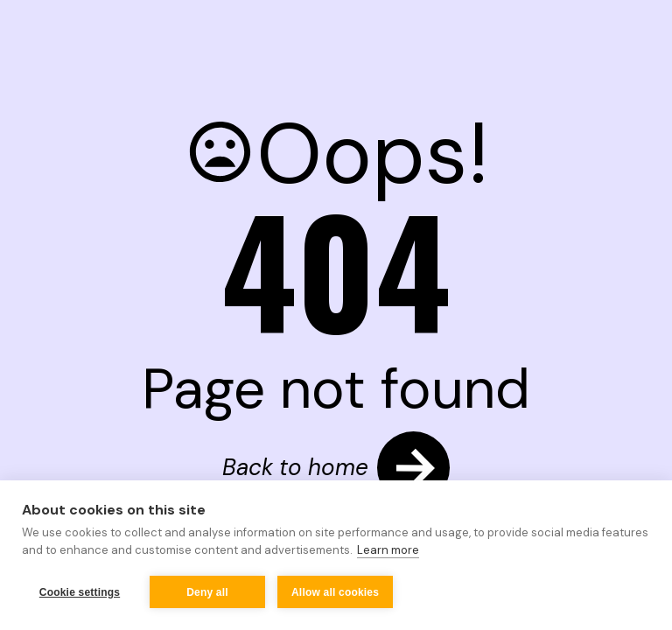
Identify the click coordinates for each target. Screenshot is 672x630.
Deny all (207, 592)
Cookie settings (80, 592)
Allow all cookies (335, 592)
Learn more (388, 550)
